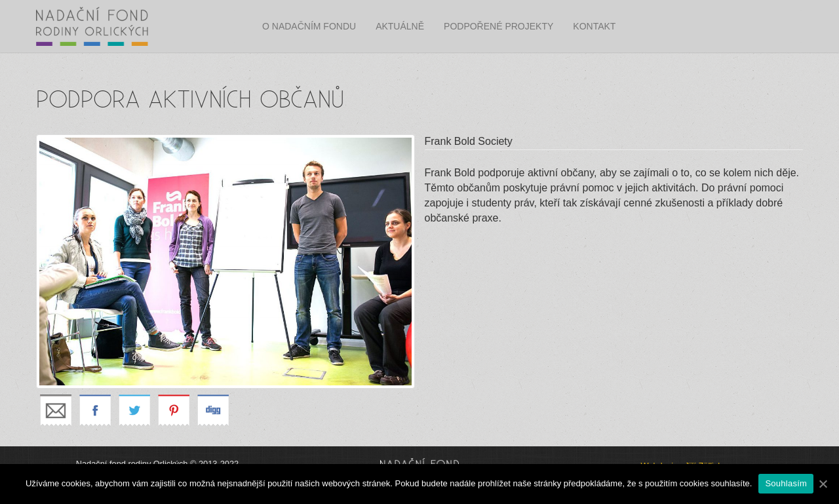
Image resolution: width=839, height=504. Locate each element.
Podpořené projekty (498, 26)
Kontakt (594, 26)
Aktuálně (400, 26)
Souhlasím (786, 483)
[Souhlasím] (823, 484)
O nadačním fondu (309, 26)
